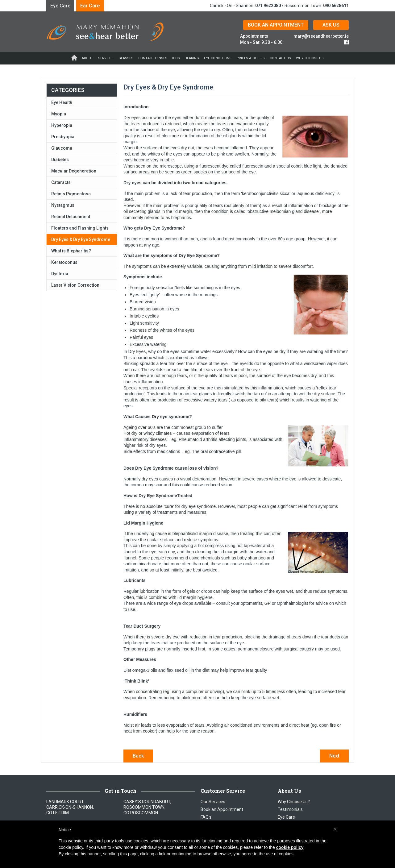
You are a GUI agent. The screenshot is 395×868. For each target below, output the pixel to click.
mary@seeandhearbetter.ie (321, 36)
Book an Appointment (222, 809)
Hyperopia (62, 125)
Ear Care (90, 6)
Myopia (59, 114)
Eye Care (60, 6)
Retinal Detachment (71, 217)
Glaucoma (62, 148)
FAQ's (206, 817)
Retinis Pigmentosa (71, 194)
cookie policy (290, 847)
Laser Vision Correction (75, 285)
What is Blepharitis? (71, 251)
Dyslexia (60, 274)
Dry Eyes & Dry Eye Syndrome (81, 239)
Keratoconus (64, 262)
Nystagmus (63, 205)
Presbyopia (63, 137)
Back (138, 756)
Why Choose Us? (294, 802)
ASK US (331, 25)
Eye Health (62, 102)
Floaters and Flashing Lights (80, 228)
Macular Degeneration (74, 171)
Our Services (213, 802)
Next (334, 756)
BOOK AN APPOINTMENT (276, 25)
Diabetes (60, 160)
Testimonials (290, 809)
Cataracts (61, 182)
